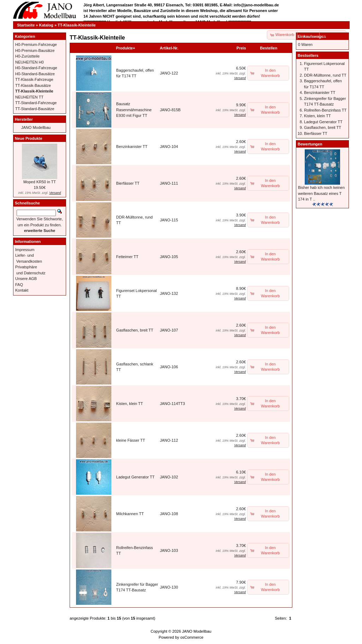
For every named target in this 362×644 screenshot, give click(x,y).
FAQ (19, 285)
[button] (309, 35)
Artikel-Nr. (169, 48)
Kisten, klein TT (130, 404)
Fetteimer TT (127, 257)
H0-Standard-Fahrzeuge (36, 68)
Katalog (46, 25)
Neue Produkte (29, 138)
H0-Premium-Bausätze (35, 50)
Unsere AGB (26, 279)
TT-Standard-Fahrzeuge (36, 103)
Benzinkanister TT (132, 147)
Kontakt (22, 290)
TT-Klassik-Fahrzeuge (34, 79)
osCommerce (192, 637)
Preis (241, 48)
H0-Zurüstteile (27, 56)
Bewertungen (310, 144)
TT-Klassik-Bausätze (33, 85)
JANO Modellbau (36, 127)
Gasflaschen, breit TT (135, 330)
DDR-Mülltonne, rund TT (325, 75)
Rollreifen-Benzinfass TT (325, 110)
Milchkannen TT (130, 514)
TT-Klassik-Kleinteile (77, 25)
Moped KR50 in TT (40, 182)
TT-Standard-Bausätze (35, 109)
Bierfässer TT (128, 183)
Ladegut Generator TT (136, 477)
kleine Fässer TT (131, 440)
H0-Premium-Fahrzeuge (36, 44)
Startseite (26, 25)
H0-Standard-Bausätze (35, 74)
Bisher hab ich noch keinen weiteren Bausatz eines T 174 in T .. (321, 193)
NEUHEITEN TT (29, 97)
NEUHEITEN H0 (30, 62)
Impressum (25, 250)
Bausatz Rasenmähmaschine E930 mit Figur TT (134, 110)
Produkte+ (125, 48)
